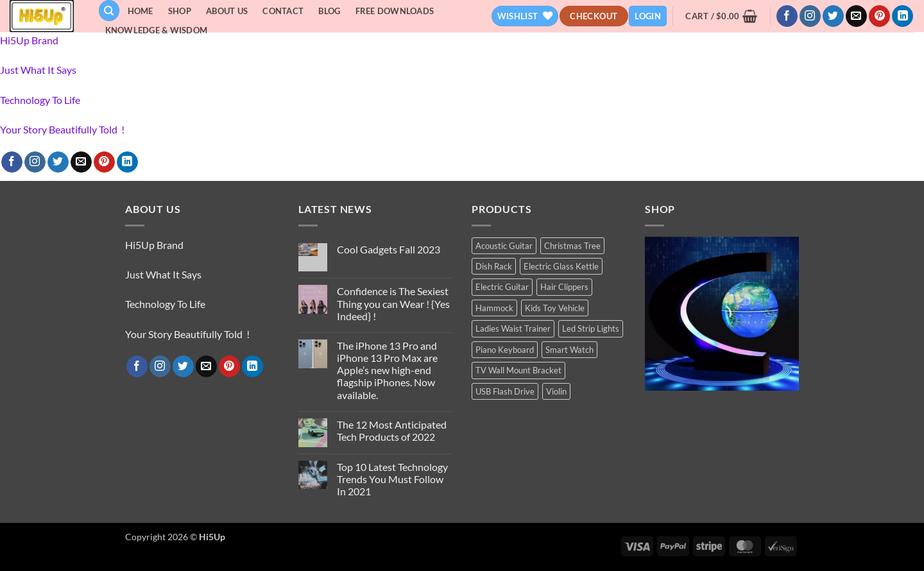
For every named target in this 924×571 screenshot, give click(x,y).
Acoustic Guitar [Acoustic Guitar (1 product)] (504, 246)
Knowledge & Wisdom (157, 30)
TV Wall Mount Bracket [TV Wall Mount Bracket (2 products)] (518, 370)
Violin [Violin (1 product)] (556, 391)
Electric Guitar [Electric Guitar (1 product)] (502, 287)
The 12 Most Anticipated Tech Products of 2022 (392, 430)
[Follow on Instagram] (810, 16)
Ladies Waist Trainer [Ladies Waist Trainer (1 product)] (513, 328)
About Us (227, 11)
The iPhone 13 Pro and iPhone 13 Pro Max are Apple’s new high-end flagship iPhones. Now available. (387, 370)
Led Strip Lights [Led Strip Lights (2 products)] (591, 328)
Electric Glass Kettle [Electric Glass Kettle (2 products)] (561, 266)
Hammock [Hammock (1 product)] (494, 308)
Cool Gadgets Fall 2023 (389, 249)
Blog (329, 11)
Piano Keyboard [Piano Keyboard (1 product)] (505, 350)
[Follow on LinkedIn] (903, 16)
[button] (648, 16)
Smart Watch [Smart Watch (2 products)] (569, 350)
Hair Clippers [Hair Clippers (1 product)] (564, 287)
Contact (283, 11)
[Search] (109, 11)
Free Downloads (395, 11)
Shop (180, 11)
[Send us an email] (856, 16)
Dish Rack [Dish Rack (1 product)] (494, 266)
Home (141, 11)
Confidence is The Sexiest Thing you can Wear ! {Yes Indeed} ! (393, 303)
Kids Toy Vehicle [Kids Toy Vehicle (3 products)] (555, 308)
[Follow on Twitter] (833, 16)
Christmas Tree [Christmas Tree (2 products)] (572, 246)
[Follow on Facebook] (787, 16)
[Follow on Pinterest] (879, 16)
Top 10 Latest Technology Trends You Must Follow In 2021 (392, 479)
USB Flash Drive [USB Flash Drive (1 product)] (505, 391)
